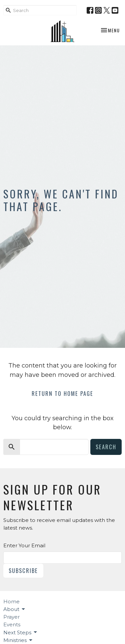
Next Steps (21, 632)
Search (106, 447)
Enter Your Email (24, 545)
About (15, 609)
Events (12, 624)
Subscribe (23, 570)
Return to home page (62, 393)
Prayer (11, 617)
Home (11, 601)
